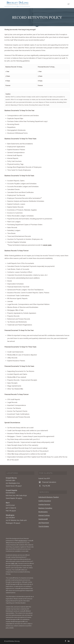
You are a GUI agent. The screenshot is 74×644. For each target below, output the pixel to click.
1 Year (7, 72)
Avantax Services (44, 504)
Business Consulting (45, 508)
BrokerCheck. (23, 541)
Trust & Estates (44, 526)
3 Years (8, 76)
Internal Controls (44, 515)
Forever (8, 86)
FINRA (13, 563)
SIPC (16, 563)
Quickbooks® (43, 519)
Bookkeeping (43, 512)
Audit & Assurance (45, 501)
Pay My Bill (44, 486)
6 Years (8, 81)
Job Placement (44, 523)
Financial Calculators (47, 482)
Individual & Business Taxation (49, 497)
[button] (69, 4)
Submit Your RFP (44, 478)
